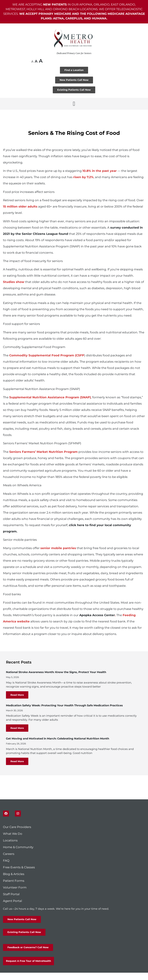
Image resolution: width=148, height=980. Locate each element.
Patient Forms (14, 881)
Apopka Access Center (97, 615)
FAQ (6, 861)
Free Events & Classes (19, 867)
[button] (74, 104)
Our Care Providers (17, 827)
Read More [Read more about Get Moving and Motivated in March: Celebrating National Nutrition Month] (17, 761)
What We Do (13, 834)
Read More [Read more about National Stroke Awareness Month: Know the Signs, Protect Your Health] (17, 695)
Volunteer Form (15, 887)
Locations (10, 840)
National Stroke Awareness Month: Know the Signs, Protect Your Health (56, 672)
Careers (9, 854)
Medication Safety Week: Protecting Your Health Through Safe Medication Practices (64, 705)
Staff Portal (11, 894)
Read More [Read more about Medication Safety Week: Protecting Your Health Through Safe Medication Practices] (17, 728)
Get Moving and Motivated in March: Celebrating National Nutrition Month (58, 739)
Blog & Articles (14, 874)
